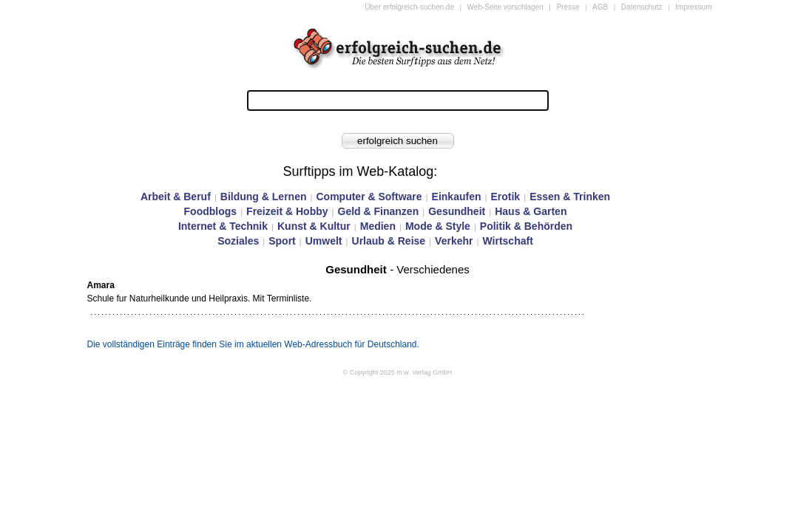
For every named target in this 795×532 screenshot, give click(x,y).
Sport (282, 241)
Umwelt (324, 241)
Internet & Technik (223, 226)
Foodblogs (211, 211)
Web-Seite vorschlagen (505, 7)
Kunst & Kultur (314, 226)
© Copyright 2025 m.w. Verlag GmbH (398, 372)
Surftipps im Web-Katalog (359, 171)
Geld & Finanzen (379, 211)
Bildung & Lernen (264, 197)
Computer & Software (369, 197)
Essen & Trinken (570, 197)
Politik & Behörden (526, 226)
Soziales (238, 241)
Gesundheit (457, 211)
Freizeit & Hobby (287, 211)
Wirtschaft (507, 241)
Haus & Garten (531, 211)
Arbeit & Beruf (176, 197)
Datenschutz (642, 7)
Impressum (693, 7)
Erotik (505, 197)
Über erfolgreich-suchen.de (409, 7)
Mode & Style (438, 226)
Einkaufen (457, 197)
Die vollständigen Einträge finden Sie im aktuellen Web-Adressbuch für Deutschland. (253, 344)
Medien (378, 226)
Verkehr (454, 241)
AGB (600, 7)
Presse (568, 7)
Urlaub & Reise (389, 241)
